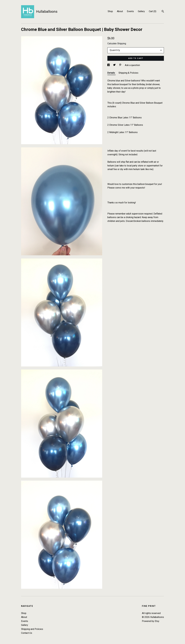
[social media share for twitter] (115, 65)
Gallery (141, 11)
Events (130, 11)
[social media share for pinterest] (121, 65)
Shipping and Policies (32, 629)
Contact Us (27, 633)
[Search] (163, 12)
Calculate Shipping (117, 44)
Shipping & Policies (128, 73)
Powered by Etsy (151, 621)
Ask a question (132, 65)
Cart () (153, 11)
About (120, 11)
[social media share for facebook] (109, 65)
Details (112, 73)
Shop (110, 11)
